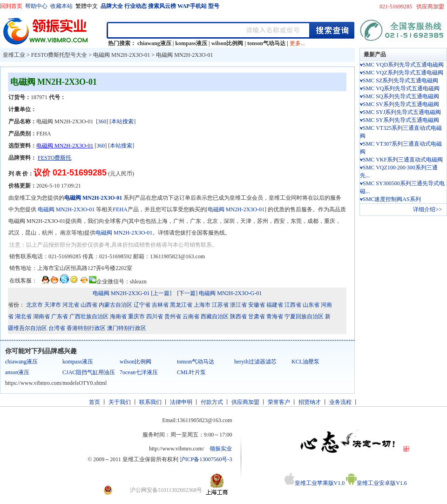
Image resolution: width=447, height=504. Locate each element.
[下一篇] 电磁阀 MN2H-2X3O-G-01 (219, 293)
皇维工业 (14, 55)
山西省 (89, 305)
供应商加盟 (430, 7)
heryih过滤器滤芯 (255, 362)
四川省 (155, 316)
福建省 (275, 305)
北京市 (34, 305)
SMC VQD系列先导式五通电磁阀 (403, 65)
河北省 (71, 305)
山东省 (311, 305)
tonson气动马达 (266, 43)
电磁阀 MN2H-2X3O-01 (122, 55)
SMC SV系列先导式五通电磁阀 (401, 104)
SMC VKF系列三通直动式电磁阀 (403, 160)
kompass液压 (191, 43)
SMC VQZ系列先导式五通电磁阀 (403, 73)
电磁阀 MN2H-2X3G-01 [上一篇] (132, 293)
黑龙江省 (181, 305)
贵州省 (173, 316)
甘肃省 (257, 316)
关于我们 (120, 402)
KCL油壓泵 (305, 362)
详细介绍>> (427, 209)
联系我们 (150, 402)
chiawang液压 (154, 43)
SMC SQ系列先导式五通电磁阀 (401, 96)
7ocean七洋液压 (139, 372)
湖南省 (41, 316)
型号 (214, 6)
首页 (95, 402)
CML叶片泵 (191, 372)
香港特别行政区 (86, 328)
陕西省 (238, 316)
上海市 (202, 305)
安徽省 (257, 305)
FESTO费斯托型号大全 (59, 55)
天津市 (53, 305)
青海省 (275, 316)
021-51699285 (396, 7)
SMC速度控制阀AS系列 (392, 199)
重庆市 (136, 316)
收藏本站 (61, 6)
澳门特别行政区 (127, 328)
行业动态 (135, 6)
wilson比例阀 (227, 43)
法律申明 (181, 402)
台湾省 (57, 328)
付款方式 (212, 402)
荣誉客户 (279, 402)
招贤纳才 (310, 402)
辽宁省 (142, 305)
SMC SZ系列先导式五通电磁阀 (400, 81)
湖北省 (23, 316)
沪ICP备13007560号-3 (206, 459)
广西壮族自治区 (89, 316)
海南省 (118, 316)
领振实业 (221, 449)
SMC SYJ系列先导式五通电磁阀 (402, 112)
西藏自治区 (215, 316)
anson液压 (17, 372)
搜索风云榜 (162, 6)
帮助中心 (36, 6)
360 (102, 121)
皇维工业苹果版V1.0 (315, 483)
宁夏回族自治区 (304, 316)
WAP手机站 (192, 6)
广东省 (60, 316)
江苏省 (220, 305)
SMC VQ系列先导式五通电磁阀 (401, 88)
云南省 (191, 316)
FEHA (120, 209)
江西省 (293, 305)
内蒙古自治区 (115, 305)
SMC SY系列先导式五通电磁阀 (401, 120)
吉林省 (160, 305)
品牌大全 (112, 6)
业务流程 (340, 402)
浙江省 (238, 305)
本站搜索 (122, 121)
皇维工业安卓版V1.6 (376, 483)
